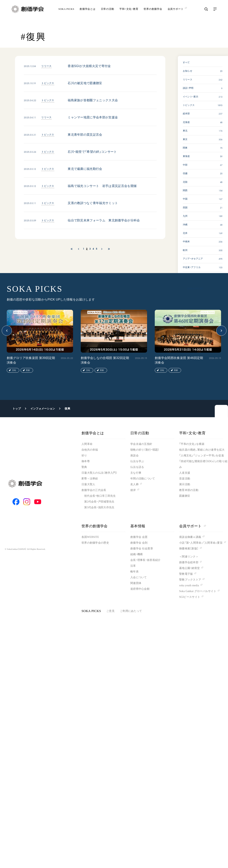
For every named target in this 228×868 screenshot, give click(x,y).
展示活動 (185, 484)
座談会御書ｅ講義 (190, 537)
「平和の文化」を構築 (192, 444)
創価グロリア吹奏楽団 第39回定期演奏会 (31, 360)
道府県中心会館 (140, 589)
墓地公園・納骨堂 (189, 568)
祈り (84, 456)
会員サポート (193, 526)
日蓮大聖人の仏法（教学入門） (99, 473)
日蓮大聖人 (88, 484)
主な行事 (136, 473)
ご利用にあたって (131, 611)
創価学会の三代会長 (94, 490)
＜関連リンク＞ (189, 557)
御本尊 (86, 461)
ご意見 (110, 611)
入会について (139, 577)
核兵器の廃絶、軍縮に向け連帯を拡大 (202, 450)
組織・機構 (136, 554)
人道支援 (185, 473)
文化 (14, 370)
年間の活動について (143, 479)
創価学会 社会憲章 (142, 549)
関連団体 (136, 583)
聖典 (84, 467)
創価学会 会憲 (139, 537)
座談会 (134, 456)
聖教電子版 (186, 574)
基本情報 (138, 526)
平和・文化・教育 (129, 12)
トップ (17, 409)
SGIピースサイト (190, 597)
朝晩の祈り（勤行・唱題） (145, 450)
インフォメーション (43, 409)
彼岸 (133, 490)
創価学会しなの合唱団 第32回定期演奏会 (105, 360)
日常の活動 (108, 12)
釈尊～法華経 (90, 479)
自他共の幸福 (90, 450)
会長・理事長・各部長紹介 (145, 560)
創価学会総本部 (189, 562)
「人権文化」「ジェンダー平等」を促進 (202, 456)
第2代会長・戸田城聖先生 (99, 502)
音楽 (28, 370)
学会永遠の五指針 (141, 444)
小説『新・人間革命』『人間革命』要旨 (201, 543)
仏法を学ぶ (137, 461)
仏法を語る (137, 467)
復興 (67, 409)
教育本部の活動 (189, 490)
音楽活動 (185, 479)
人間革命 (87, 444)
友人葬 (134, 484)
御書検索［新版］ (189, 549)
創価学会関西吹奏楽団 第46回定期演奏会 (179, 360)
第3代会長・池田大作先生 (99, 507)
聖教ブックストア (190, 580)
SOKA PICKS (66, 12)
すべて (186, 62)
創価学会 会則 (139, 543)
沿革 (133, 566)
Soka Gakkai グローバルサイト (198, 591)
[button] (7, 331)
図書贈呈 (185, 496)
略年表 (134, 572)
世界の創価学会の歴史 (95, 543)
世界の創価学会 (153, 12)
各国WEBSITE (90, 537)
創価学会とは (88, 12)
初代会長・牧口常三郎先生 (100, 496)
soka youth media (189, 585)
